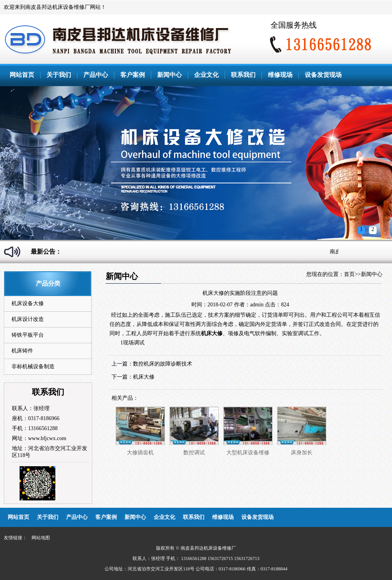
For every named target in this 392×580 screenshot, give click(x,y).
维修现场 (280, 75)
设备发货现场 (323, 75)
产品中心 (96, 75)
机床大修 (144, 377)
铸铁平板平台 (28, 335)
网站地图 (41, 538)
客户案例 (133, 75)
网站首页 (22, 75)
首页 (349, 274)
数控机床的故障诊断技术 (163, 364)
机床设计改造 (28, 319)
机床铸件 (22, 351)
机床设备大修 (28, 303)
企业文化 (206, 75)
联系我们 (243, 75)
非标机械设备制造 (33, 366)
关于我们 (59, 75)
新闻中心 (169, 75)
